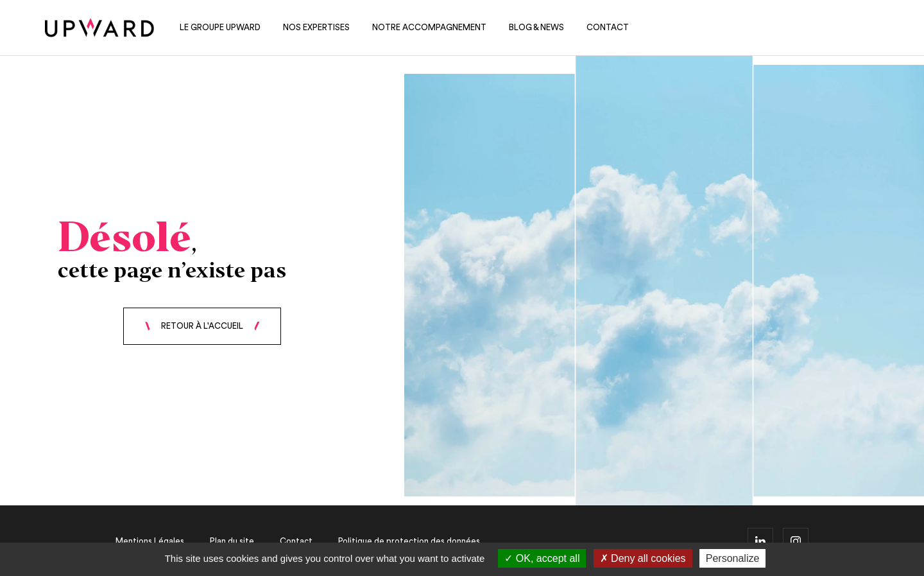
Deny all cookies (643, 558)
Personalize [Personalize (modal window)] (733, 558)
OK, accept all (542, 558)
